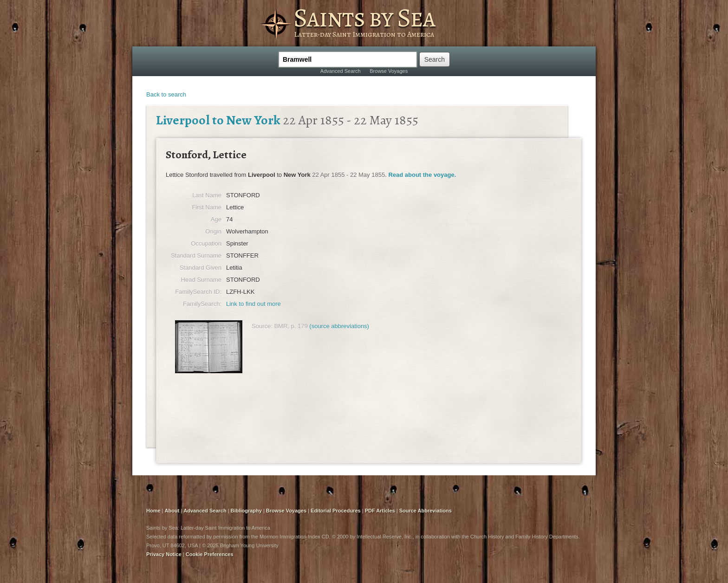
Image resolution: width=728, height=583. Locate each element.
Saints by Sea (364, 18)
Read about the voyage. (422, 175)
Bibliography (246, 511)
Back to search (166, 94)
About (172, 511)
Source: (262, 326)
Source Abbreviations (426, 511)
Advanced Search (341, 71)
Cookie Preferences (210, 554)
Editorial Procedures (336, 511)
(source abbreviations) (339, 326)
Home (153, 511)
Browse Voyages (389, 71)
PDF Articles (380, 511)
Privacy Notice (164, 554)
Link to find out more (253, 304)
